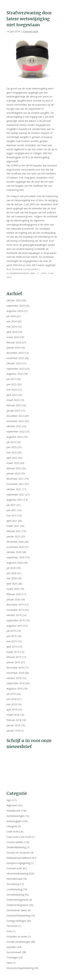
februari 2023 (14, 405)
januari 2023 (13, 411)
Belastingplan (14, 821)
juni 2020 (12, 573)
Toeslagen (12, 957)
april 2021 (12, 521)
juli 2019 (11, 631)
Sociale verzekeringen (18, 942)
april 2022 (12, 458)
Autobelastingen (15, 816)
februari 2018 (14, 720)
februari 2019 (14, 657)
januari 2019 (13, 662)
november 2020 (15, 547)
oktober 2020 (14, 552)
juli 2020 (11, 568)
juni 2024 (12, 321)
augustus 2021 (15, 500)
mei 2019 (12, 641)
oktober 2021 (14, 489)
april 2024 (12, 332)
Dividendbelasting (16, 847)
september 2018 (16, 683)
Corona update (15, 842)
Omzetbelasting (15, 895)
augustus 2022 (15, 437)
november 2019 (15, 610)
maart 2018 (13, 715)
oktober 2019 (14, 615)
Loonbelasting (14, 889)
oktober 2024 (14, 300)
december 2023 (15, 353)
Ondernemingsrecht (17, 900)
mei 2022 (12, 452)
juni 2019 (12, 636)
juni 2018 (12, 699)
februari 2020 (14, 594)
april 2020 (12, 584)
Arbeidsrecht (13, 811)
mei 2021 (12, 515)
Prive (9, 931)
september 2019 (16, 620)
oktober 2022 (14, 426)
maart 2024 (13, 337)
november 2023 (15, 358)
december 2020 (15, 542)
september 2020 (16, 557)
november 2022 (15, 421)
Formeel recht (30, 31)
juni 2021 (12, 510)
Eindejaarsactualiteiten (19, 858)
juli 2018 (11, 694)
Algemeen (12, 805)
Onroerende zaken (17, 910)
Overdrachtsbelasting (18, 916)
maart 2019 (13, 652)
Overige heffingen (16, 921)
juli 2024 (11, 316)
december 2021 (15, 479)
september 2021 (16, 495)
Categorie (12, 826)
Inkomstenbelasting (17, 873)
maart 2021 (13, 526)
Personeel (12, 926)
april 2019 (12, 647)
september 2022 (16, 431)
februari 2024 (14, 342)
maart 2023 (13, 400)
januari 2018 (13, 725)
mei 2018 (12, 704)
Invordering (13, 884)
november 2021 (15, 484)
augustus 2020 (15, 563)
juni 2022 (12, 447)
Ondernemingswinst (17, 905)
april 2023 (12, 395)
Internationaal (14, 879)
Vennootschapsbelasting (20, 968)
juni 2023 (12, 384)
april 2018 (12, 709)
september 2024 (16, 306)
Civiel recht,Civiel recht (19, 837)
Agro (9, 800)
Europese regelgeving (18, 863)
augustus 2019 (15, 626)
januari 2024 (13, 348)
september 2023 (16, 369)
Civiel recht (12, 832)
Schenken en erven (17, 936)
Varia (9, 963)
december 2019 (15, 605)
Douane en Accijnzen (18, 853)
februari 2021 (14, 531)
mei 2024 (12, 327)
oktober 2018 (14, 678)
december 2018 (15, 668)
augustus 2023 (15, 374)
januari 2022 (13, 473)
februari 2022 (14, 468)
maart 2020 (13, 589)
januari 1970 (13, 731)
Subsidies (12, 947)
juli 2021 (11, 505)
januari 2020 (13, 599)
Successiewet (14, 952)
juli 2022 (11, 442)
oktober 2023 (14, 363)
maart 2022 (13, 463)
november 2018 (15, 673)
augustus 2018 (15, 689)
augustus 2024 (15, 311)
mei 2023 (12, 390)
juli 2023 (11, 379)
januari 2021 (13, 536)
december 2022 (15, 416)
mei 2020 (12, 578)
